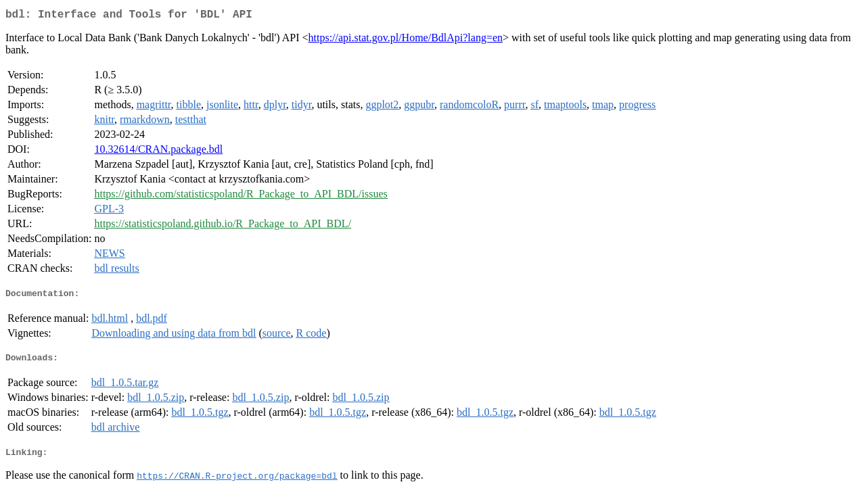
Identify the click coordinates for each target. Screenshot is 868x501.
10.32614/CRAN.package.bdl (158, 152)
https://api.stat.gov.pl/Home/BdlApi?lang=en (406, 40)
